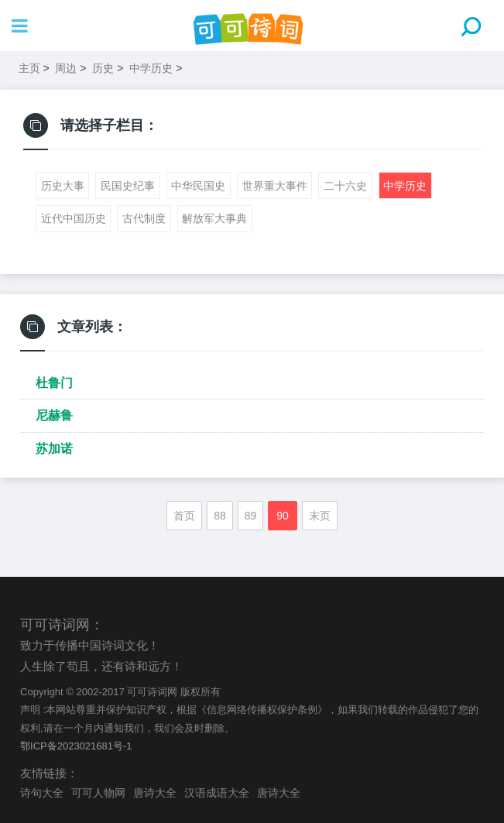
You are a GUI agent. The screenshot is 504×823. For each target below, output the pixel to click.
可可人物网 (98, 793)
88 (220, 516)
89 (251, 516)
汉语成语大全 (217, 793)
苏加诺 (54, 449)
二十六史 (345, 186)
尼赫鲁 (54, 415)
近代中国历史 (74, 218)
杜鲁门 (54, 383)
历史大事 (63, 186)
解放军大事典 (214, 218)
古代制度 (144, 218)
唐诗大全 (155, 793)
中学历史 (151, 68)
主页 (29, 68)
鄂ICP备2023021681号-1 (76, 746)
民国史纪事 (128, 186)
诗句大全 (42, 793)
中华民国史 (198, 186)
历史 (103, 68)
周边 (66, 68)
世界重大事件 (275, 186)
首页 (184, 516)
